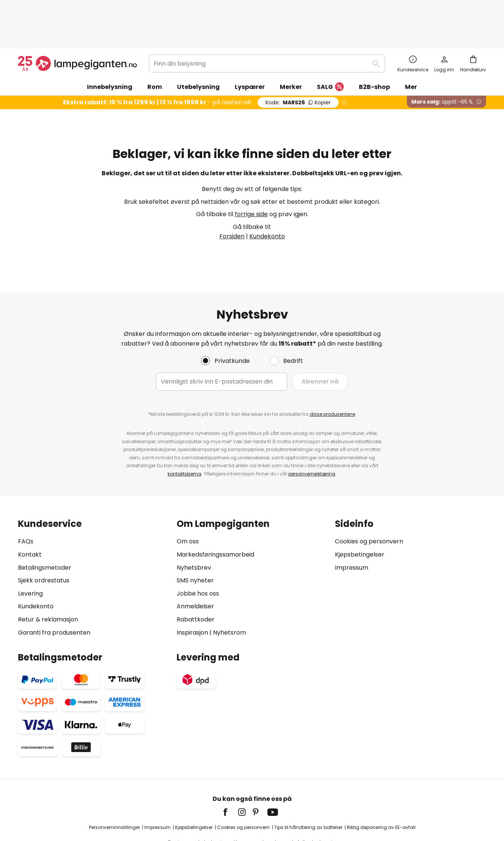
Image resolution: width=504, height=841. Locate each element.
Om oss (188, 502)
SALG (330, 48)
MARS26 (298, 63)
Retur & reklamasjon (48, 580)
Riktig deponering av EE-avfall (381, 788)
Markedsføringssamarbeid (215, 515)
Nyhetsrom (229, 593)
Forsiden (232, 197)
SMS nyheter (195, 541)
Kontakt (30, 515)
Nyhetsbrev (194, 528)
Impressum (352, 528)
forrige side (251, 175)
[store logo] (77, 24)
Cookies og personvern (369, 502)
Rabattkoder (196, 580)
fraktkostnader (263, 811)
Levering (30, 554)
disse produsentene (332, 375)
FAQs (26, 502)
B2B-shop (374, 47)
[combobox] (267, 24)
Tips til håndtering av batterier (308, 788)
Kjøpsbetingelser (360, 515)
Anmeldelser (195, 567)
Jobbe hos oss (198, 554)
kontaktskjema (184, 434)
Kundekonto (267, 197)
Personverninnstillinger (114, 788)
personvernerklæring (312, 434)
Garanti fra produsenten (54, 593)
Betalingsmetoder (45, 528)
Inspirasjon (192, 593)
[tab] (94, 539)
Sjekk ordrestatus (44, 541)
